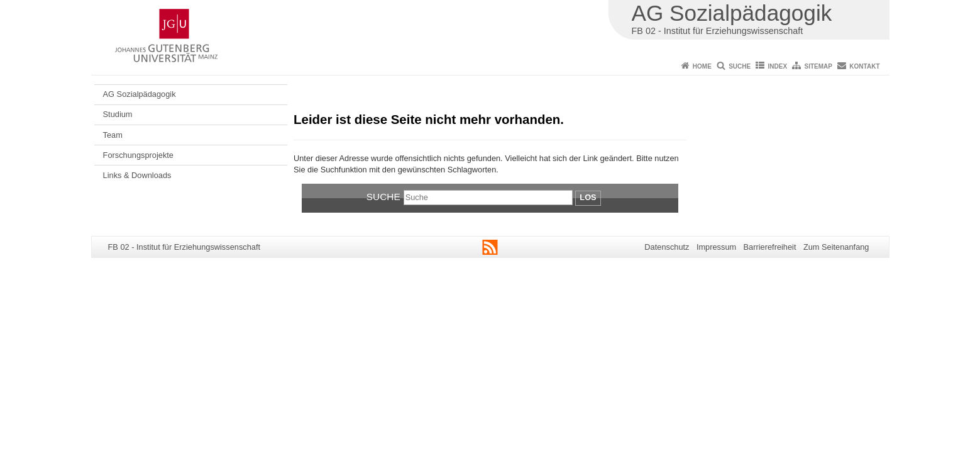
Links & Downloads (137, 175)
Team (113, 135)
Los (588, 197)
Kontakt (864, 66)
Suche (740, 66)
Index (778, 66)
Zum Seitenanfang (836, 247)
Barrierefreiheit (770, 247)
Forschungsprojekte (138, 155)
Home (702, 66)
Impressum (716, 247)
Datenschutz (667, 247)
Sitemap (818, 66)
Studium (118, 114)
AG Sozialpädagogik (140, 94)
